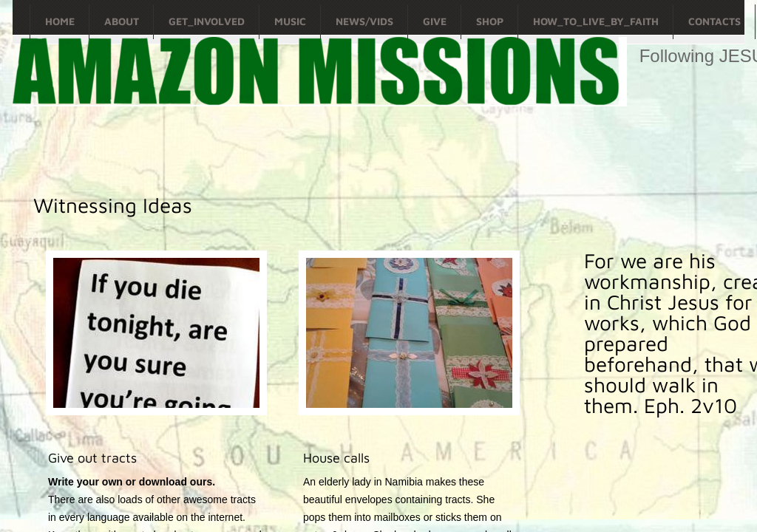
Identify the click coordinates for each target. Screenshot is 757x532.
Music (290, 21)
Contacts (714, 21)
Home (60, 21)
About (122, 21)
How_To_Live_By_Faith (596, 21)
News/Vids (364, 21)
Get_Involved (207, 21)
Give (435, 21)
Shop (490, 21)
